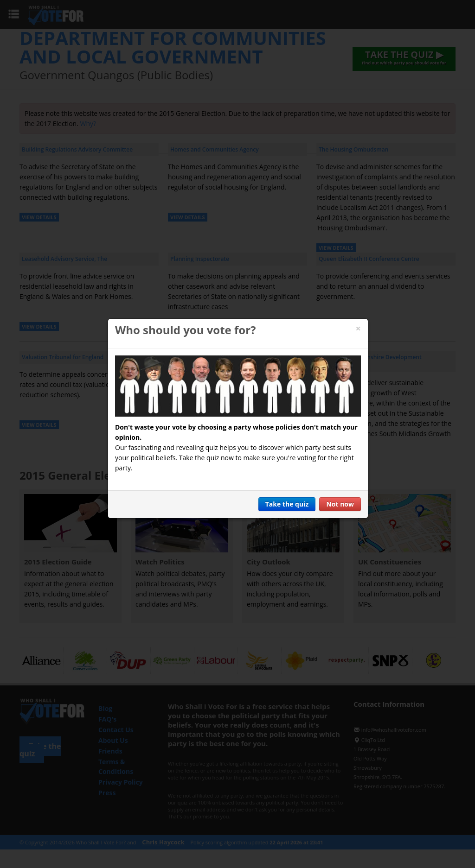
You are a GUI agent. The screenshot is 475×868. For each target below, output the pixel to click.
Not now (340, 504)
